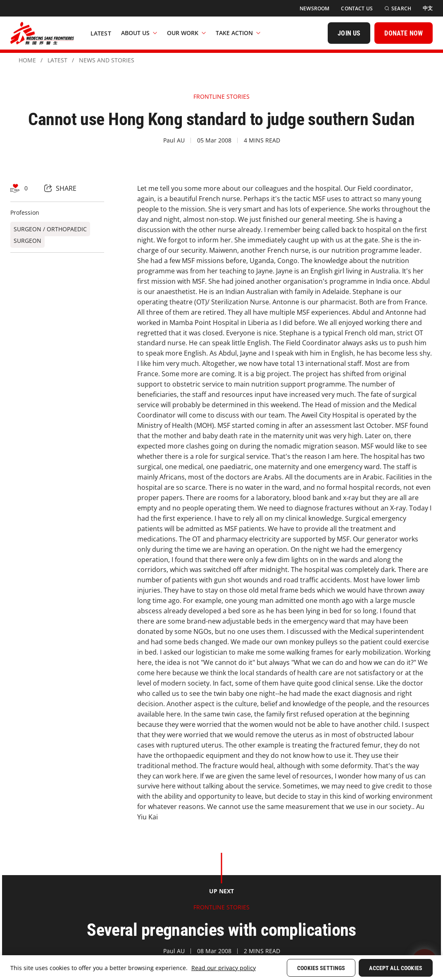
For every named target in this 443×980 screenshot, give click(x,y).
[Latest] (101, 33)
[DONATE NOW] (404, 33)
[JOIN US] (349, 33)
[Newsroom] (314, 8)
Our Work (186, 33)
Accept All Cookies (396, 968)
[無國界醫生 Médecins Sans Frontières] (42, 33)
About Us (139, 33)
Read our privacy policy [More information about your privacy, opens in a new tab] (224, 968)
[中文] (428, 8)
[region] (221, 968)
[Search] (398, 8)
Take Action (238, 33)
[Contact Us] (357, 8)
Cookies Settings (321, 968)
